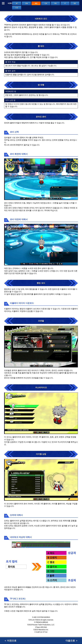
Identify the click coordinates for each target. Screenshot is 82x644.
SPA (17, 8)
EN (26, 3)
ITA (65, 3)
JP (17, 3)
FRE (55, 3)
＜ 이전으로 (10, 641)
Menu (3, 3)
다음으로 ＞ (72, 641)
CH (46, 3)
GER (75, 3)
